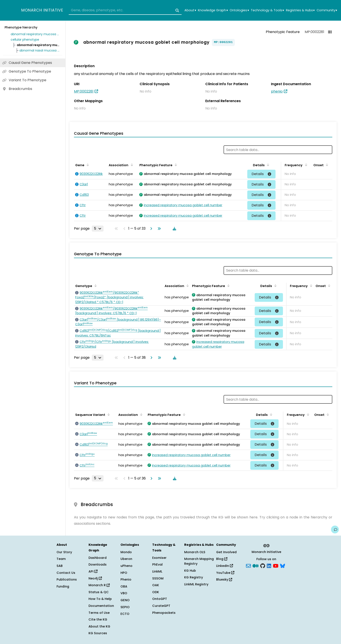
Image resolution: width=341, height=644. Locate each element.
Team (61, 559)
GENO (125, 600)
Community (327, 10)
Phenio (126, 579)
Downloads (98, 564)
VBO (124, 593)
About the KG (99, 626)
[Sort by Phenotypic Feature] (175, 165)
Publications (67, 579)
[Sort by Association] (131, 165)
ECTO (125, 614)
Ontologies (239, 10)
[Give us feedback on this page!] (335, 529)
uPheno (126, 566)
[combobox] (125, 10)
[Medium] (256, 566)
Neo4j (95, 578)
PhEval (157, 564)
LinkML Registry (196, 584)
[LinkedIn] (269, 566)
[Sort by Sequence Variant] (108, 414)
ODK (156, 592)
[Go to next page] (150, 229)
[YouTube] (276, 566)
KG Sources (98, 633)
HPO (124, 573)
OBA (124, 586)
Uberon (126, 559)
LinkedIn (225, 566)
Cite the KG (98, 619)
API (93, 571)
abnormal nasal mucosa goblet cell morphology (40, 50)
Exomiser (159, 558)
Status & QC (99, 592)
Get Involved (226, 552)
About (190, 10)
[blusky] (282, 566)
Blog (222, 559)
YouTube (225, 573)
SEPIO (125, 607)
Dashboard (98, 558)
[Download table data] (174, 229)
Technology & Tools (267, 10)
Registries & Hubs (300, 10)
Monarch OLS (195, 552)
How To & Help (100, 599)
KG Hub (190, 571)
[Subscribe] (248, 566)
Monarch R (99, 585)
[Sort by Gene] (87, 165)
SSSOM (158, 578)
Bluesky (224, 579)
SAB (60, 566)
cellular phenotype (25, 40)
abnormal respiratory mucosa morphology (36, 34)
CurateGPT (161, 606)
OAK (156, 585)
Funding (63, 586)
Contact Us (66, 573)
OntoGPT (160, 599)
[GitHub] (263, 566)
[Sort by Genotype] (95, 285)
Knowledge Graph (213, 10)
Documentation (101, 606)
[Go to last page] (158, 229)
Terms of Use (99, 613)
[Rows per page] (98, 229)
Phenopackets (164, 613)
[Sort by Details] (267, 165)
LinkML (157, 571)
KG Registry (194, 577)
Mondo (126, 552)
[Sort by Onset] (326, 165)
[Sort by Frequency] (305, 165)
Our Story (64, 552)
